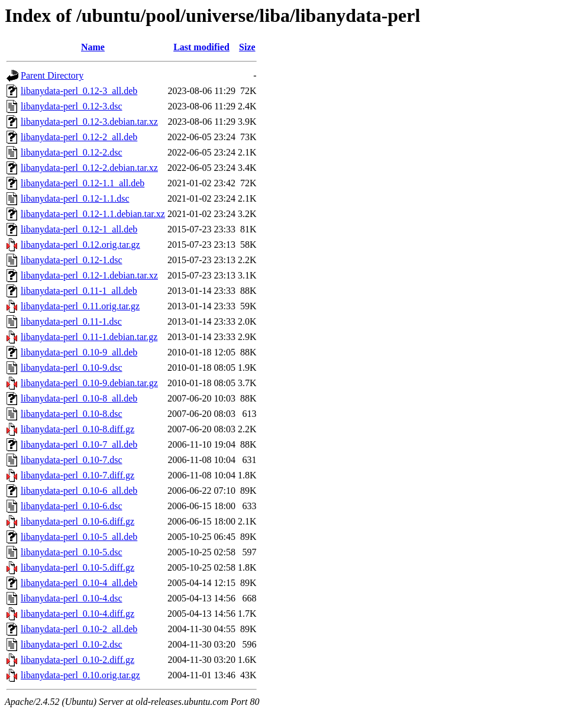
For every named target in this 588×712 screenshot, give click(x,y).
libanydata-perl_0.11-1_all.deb (79, 291)
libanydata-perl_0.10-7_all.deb (79, 444)
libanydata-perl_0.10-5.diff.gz (77, 567)
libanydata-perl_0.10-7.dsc (72, 460)
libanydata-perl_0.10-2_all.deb (79, 629)
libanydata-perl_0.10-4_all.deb (79, 583)
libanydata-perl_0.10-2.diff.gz (77, 660)
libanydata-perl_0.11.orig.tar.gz (80, 306)
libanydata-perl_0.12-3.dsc (72, 106)
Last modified (201, 47)
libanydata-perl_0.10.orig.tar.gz (80, 675)
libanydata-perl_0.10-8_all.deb (79, 398)
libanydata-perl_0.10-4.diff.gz (77, 614)
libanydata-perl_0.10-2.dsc (72, 644)
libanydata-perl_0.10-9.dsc (72, 368)
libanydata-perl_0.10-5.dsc (72, 552)
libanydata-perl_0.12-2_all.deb (79, 137)
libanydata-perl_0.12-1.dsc (72, 260)
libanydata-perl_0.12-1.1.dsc (75, 198)
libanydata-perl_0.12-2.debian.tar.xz (89, 168)
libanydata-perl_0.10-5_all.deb (79, 537)
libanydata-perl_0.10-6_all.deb (79, 491)
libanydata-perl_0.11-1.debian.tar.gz (89, 337)
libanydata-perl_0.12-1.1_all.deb (83, 183)
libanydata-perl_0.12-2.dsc (72, 152)
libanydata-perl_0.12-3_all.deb (79, 91)
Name (93, 47)
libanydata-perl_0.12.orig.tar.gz (80, 245)
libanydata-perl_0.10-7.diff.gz (77, 475)
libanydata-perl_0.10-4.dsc (72, 598)
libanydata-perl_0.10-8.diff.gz (77, 429)
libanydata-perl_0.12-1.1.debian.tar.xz (93, 214)
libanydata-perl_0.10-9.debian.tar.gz (89, 383)
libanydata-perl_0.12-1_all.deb (79, 229)
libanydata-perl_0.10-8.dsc (72, 414)
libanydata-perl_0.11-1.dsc (71, 321)
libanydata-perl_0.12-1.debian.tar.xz (89, 275)
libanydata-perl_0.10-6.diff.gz (77, 521)
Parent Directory (52, 75)
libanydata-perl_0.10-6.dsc (72, 506)
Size (247, 47)
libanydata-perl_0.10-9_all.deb (79, 352)
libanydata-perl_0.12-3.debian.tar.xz (89, 122)
